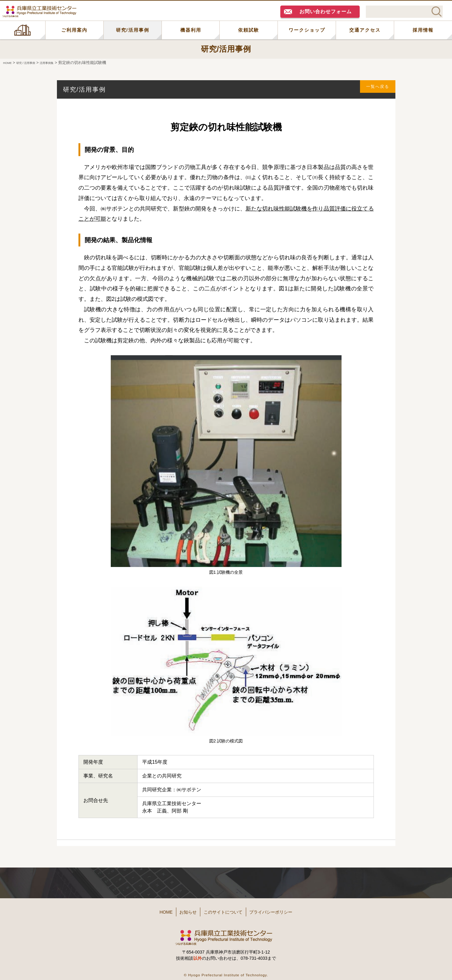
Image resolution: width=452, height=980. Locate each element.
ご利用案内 (74, 30)
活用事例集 (62, 63)
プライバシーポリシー (284, 910)
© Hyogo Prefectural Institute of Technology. (226, 971)
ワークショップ (307, 30)
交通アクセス (365, 30)
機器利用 (191, 30)
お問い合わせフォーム (326, 12)
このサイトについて (225, 910)
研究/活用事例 (133, 30)
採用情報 (423, 30)
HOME (23, 30)
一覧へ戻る (374, 89)
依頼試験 (249, 30)
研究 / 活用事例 (33, 63)
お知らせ (180, 910)
